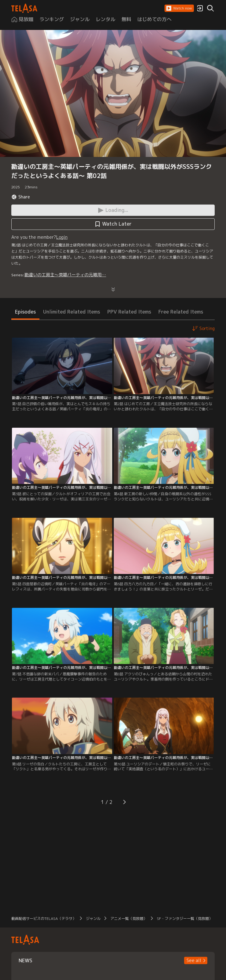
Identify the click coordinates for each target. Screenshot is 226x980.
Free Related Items (181, 312)
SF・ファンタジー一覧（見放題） (185, 918)
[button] (179, 8)
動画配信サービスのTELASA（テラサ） (44, 918)
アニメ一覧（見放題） (129, 918)
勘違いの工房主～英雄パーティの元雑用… (65, 275)
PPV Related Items (129, 312)
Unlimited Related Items (72, 312)
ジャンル (93, 918)
